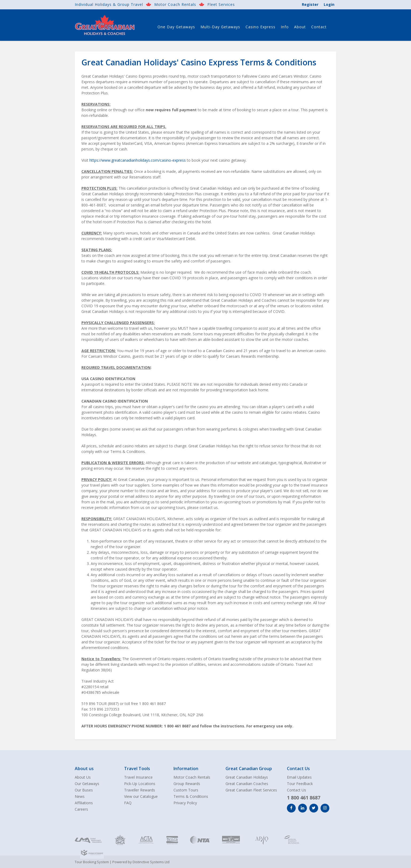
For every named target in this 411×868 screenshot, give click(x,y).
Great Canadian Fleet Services (251, 790)
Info (285, 27)
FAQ (128, 803)
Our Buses (84, 790)
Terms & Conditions (191, 796)
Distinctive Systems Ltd (151, 862)
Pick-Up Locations (140, 784)
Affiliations (84, 803)
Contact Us (297, 790)
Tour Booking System (92, 862)
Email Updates (299, 777)
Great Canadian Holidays (247, 777)
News (80, 796)
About (300, 27)
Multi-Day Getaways (220, 27)
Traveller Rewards (140, 790)
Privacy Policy (185, 803)
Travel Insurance (138, 777)
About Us (83, 777)
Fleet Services (221, 4)
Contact (319, 27)
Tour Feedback (300, 784)
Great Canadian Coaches (247, 784)
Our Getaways (87, 784)
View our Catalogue (141, 796)
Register (310, 4)
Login (329, 4)
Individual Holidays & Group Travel (109, 4)
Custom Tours (186, 790)
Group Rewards (187, 784)
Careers (81, 809)
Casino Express (260, 27)
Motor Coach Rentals (175, 4)
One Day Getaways (176, 27)
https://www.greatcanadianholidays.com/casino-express (138, 160)
